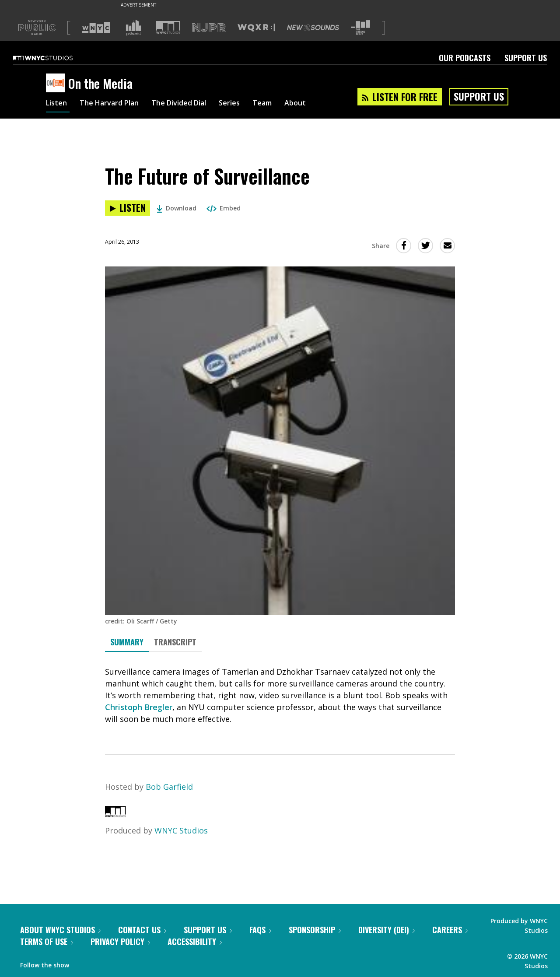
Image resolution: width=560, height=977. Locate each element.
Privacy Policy (120, 942)
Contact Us (142, 930)
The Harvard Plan (116, 104)
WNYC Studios (181, 830)
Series (249, 104)
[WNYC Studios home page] (54, 58)
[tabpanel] (280, 695)
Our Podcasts (465, 58)
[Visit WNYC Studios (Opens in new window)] (168, 27)
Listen (58, 104)
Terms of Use (47, 942)
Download (177, 208)
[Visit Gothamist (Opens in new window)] (133, 28)
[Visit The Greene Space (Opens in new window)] (360, 28)
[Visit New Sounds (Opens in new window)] (313, 28)
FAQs (260, 930)
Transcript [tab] (175, 642)
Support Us (526, 58)
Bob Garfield (169, 787)
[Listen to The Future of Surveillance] (128, 208)
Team (285, 104)
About (320, 104)
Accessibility (195, 942)
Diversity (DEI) (387, 930)
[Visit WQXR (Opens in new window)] (256, 28)
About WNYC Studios (60, 930)
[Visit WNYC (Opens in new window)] (96, 28)
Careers (450, 930)
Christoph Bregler (139, 707)
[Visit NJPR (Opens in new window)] (209, 28)
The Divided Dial (193, 104)
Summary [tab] (127, 642)
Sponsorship (315, 930)
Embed (224, 208)
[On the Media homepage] (57, 84)
